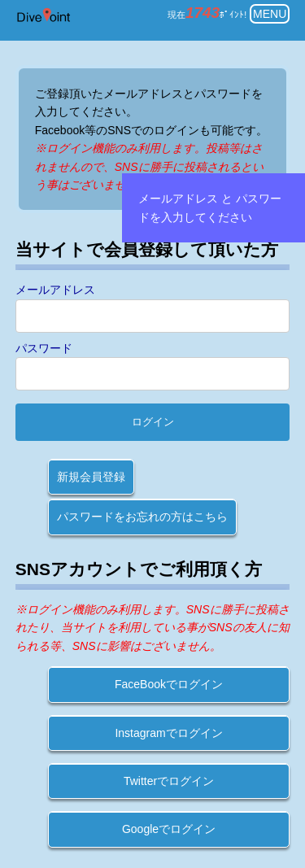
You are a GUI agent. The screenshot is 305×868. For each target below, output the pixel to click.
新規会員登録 (91, 477)
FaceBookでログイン (169, 684)
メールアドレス (55, 290)
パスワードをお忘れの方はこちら (142, 517)
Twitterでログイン (169, 781)
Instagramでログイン (168, 733)
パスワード (44, 348)
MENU (270, 14)
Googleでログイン (169, 829)
